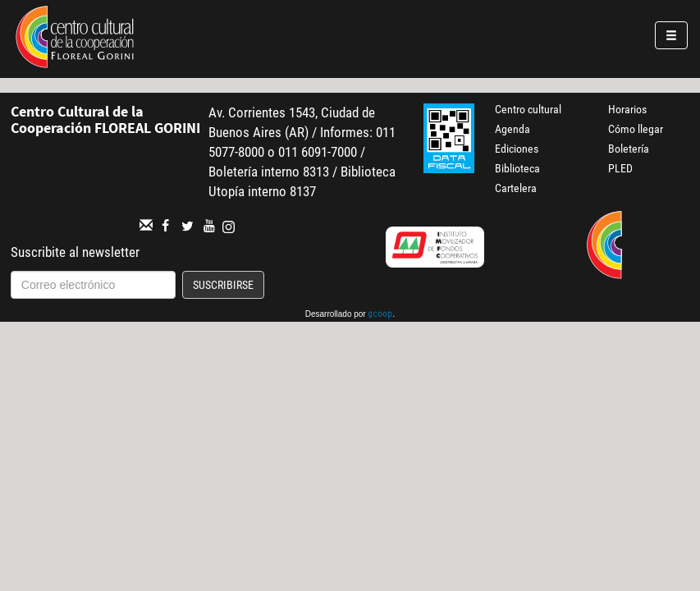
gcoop (380, 315)
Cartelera (516, 188)
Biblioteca (517, 168)
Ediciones (517, 149)
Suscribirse (223, 285)
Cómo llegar (636, 129)
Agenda (512, 129)
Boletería (629, 149)
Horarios (627, 109)
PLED (620, 168)
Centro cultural (528, 109)
